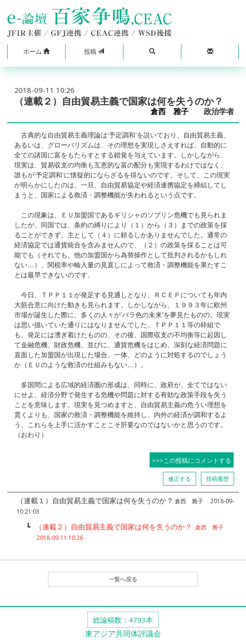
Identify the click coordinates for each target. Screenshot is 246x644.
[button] (36, 52)
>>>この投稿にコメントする (192, 460)
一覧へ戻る (123, 579)
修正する (180, 479)
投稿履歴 (218, 479)
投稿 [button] (94, 51)
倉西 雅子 (173, 112)
